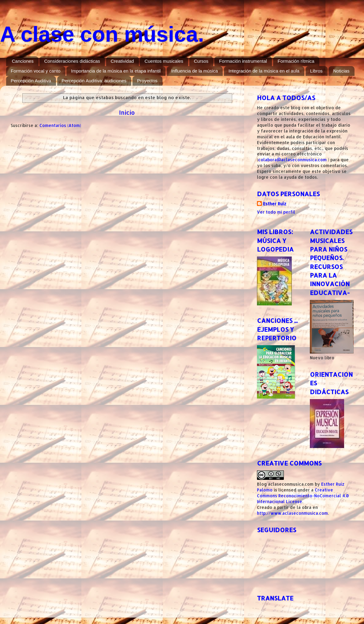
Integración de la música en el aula (264, 71)
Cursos (201, 61)
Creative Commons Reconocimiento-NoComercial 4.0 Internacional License (303, 496)
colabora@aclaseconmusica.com (292, 160)
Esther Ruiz (275, 204)
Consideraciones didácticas (72, 61)
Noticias (341, 71)
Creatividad (122, 61)
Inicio (127, 112)
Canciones (23, 61)
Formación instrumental (243, 61)
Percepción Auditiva (31, 81)
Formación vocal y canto (36, 71)
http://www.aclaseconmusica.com (292, 513)
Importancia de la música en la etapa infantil (116, 71)
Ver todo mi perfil (276, 212)
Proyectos (147, 81)
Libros (316, 71)
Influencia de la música (195, 71)
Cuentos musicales (164, 61)
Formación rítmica (296, 61)
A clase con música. (102, 34)
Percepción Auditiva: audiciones (94, 81)
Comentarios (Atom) (60, 125)
